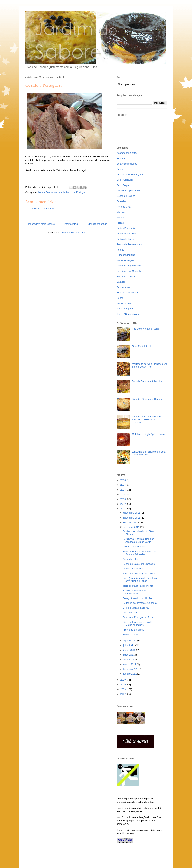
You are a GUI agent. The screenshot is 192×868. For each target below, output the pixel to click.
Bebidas (121, 158)
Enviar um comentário (42, 208)
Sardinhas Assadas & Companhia (134, 592)
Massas (121, 212)
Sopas (120, 298)
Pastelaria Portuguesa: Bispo (138, 617)
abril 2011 (129, 659)
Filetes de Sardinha (133, 630)
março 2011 (130, 664)
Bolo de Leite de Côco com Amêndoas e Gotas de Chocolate (147, 420)
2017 (123, 485)
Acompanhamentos (127, 153)
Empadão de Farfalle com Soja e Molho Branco (149, 453)
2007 (123, 694)
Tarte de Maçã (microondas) (138, 586)
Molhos (121, 217)
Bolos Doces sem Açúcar (130, 174)
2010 (123, 680)
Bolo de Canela (131, 634)
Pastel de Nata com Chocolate (139, 564)
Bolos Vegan (123, 185)
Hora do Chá (124, 207)
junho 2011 (130, 650)
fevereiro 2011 (131, 669)
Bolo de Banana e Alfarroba (147, 381)
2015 (123, 490)
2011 (123, 509)
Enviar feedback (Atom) (74, 233)
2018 (123, 480)
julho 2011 (129, 645)
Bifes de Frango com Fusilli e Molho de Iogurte (138, 624)
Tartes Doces (124, 303)
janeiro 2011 (130, 674)
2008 (123, 689)
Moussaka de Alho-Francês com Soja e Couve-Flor (149, 365)
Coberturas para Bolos (129, 191)
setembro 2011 (132, 527)
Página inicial (71, 224)
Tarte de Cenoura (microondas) (139, 573)
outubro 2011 (131, 522)
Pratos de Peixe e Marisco (131, 244)
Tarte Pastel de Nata (143, 346)
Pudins (120, 250)
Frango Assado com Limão (137, 598)
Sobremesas (123, 287)
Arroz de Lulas (130, 559)
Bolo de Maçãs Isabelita (136, 608)
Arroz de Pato (130, 613)
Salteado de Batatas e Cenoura (140, 603)
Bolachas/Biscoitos (127, 164)
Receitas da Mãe (126, 277)
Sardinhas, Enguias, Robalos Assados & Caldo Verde (138, 540)
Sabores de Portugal (74, 192)
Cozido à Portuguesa (134, 547)
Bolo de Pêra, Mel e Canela (147, 399)
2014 (123, 494)
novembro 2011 (132, 518)
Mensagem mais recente (41, 224)
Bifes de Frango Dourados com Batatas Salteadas (139, 553)
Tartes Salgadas (125, 309)
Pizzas (120, 223)
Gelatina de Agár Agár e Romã (148, 434)
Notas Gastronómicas (50, 192)
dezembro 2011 (132, 513)
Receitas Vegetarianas (129, 266)
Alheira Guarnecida (133, 569)
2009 (123, 685)
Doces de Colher (126, 196)
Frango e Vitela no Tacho (145, 329)
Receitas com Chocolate (130, 271)
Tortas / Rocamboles (128, 314)
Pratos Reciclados (126, 234)
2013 (123, 499)
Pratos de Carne (126, 239)
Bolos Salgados (125, 180)
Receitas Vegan (125, 260)
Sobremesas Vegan (127, 292)
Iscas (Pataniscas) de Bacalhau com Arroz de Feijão (140, 580)
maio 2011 (129, 655)
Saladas (121, 282)
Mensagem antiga (97, 224)
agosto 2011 (130, 640)
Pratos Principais (126, 228)
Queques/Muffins (126, 255)
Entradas (121, 201)
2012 (123, 504)
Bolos (120, 169)
